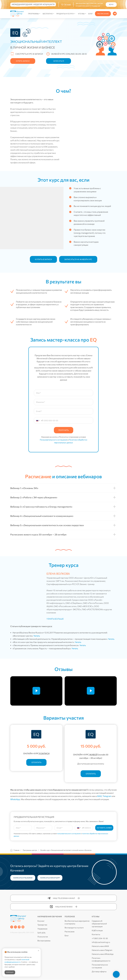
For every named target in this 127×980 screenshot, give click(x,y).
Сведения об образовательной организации (99, 924)
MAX (99, 796)
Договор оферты (99, 971)
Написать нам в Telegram (102, 950)
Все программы (44, 941)
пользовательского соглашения (69, 834)
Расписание (69, 932)
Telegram (107, 796)
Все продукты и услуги (74, 928)
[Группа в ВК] (15, 927)
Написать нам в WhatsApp (103, 954)
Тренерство (42, 925)
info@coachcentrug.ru (101, 942)
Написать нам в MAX (100, 946)
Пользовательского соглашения (54, 440)
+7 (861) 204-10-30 (100, 938)
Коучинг (41, 921)
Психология (43, 937)
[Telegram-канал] (12, 927)
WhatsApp (15, 799)
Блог (67, 935)
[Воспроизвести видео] (36, 691)
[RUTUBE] (19, 927)
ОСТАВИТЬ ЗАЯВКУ (104, 828)
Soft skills (41, 933)
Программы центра (30, 850)
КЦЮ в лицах (97, 930)
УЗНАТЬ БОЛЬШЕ (55, 619)
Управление (42, 929)
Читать (37, 636)
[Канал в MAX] (23, 927)
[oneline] (43, 828)
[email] (63, 828)
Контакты (96, 934)
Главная (15, 850)
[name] (23, 828)
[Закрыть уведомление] (38, 951)
